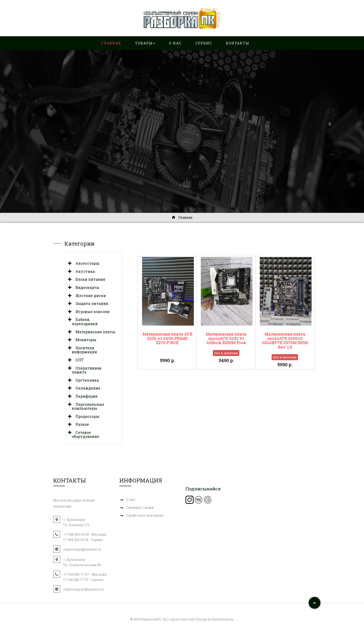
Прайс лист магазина (145, 515)
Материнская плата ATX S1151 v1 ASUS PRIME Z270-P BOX (167, 338)
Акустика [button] (83, 271)
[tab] (94, 263)
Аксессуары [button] (86, 263)
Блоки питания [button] (88, 279)
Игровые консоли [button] (91, 312)
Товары (145, 43)
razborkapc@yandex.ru (82, 549)
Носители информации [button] (84, 350)
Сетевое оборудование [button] (85, 434)
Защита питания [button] (90, 303)
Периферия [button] (85, 396)
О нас (175, 43)
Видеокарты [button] (86, 287)
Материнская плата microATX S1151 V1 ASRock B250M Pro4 (226, 338)
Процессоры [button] (86, 416)
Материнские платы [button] (94, 332)
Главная (111, 43)
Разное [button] (80, 424)
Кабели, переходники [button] (85, 322)
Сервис (204, 43)
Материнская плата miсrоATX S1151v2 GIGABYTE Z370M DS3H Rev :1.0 (285, 340)
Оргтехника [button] (85, 380)
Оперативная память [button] (87, 370)
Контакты (238, 43)
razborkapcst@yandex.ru (84, 589)
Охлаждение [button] (86, 388)
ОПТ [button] (78, 360)
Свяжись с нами (140, 507)
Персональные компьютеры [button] (88, 406)
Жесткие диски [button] (89, 295)
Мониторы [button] (84, 340)
